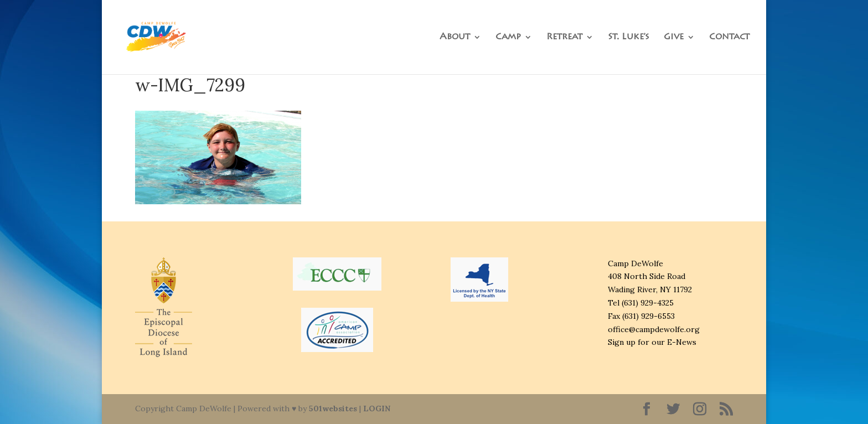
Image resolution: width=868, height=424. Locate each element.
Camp (508, 37)
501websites (333, 409)
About (455, 37)
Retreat (564, 37)
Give (674, 37)
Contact (729, 37)
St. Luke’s (629, 37)
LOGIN (377, 409)
